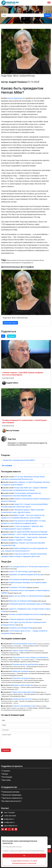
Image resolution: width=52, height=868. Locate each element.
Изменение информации (12, 795)
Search (47, 15)
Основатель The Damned (18, 587)
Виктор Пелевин (13, 430)
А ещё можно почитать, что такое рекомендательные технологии (24, 862)
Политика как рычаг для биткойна (25, 664)
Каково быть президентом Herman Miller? (19, 460)
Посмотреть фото (10, 323)
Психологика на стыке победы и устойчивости (30, 657)
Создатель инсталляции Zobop (21, 628)
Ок (24, 856)
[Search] (23, 15)
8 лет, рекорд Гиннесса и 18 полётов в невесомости (29, 567)
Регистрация (7, 777)
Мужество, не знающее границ (21, 601)
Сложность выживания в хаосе (24, 706)
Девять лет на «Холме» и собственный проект (27, 596)
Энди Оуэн (12, 439)
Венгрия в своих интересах (23, 685)
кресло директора (15, 98)
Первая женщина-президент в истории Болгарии (28, 582)
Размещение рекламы (11, 792)
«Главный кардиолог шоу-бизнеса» (22, 619)
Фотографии (7, 465)
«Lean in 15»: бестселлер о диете (21, 572)
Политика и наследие (20, 678)
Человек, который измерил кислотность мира (26, 614)
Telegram (11, 336)
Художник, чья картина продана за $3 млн (25, 575)
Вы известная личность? (12, 801)
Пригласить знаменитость (12, 798)
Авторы (5, 774)
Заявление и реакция (20, 671)
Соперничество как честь (22, 699)
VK (3, 336)
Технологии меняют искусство (24, 644)
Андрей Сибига (12, 383)
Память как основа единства (23, 692)
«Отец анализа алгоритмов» (19, 579)
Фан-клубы (6, 780)
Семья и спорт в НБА (20, 651)
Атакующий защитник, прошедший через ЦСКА (27, 604)
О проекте (6, 771)
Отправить (6, 750)
